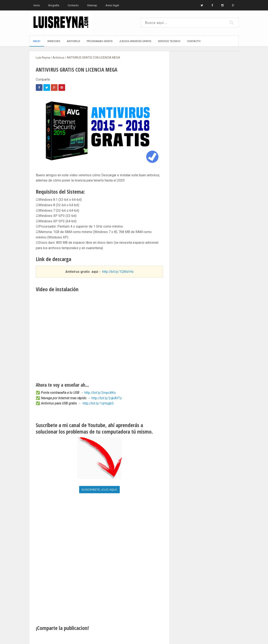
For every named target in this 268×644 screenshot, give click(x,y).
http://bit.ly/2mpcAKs (100, 393)
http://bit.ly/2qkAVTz (107, 398)
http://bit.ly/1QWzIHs (118, 272)
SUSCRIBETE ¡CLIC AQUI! (99, 490)
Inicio (37, 5)
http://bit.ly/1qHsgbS (98, 403)
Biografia (54, 5)
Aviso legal (112, 5)
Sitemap (92, 5)
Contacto (73, 5)
